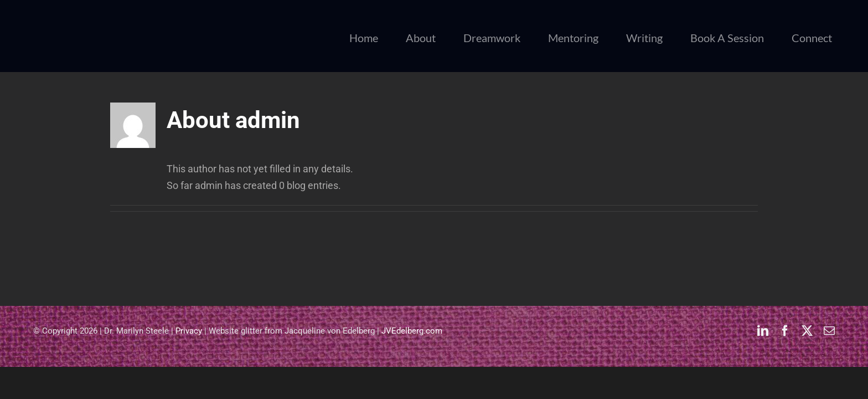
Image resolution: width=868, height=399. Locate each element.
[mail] (829, 331)
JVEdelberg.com (412, 331)
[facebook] (785, 331)
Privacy (189, 331)
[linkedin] (763, 331)
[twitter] (807, 331)
